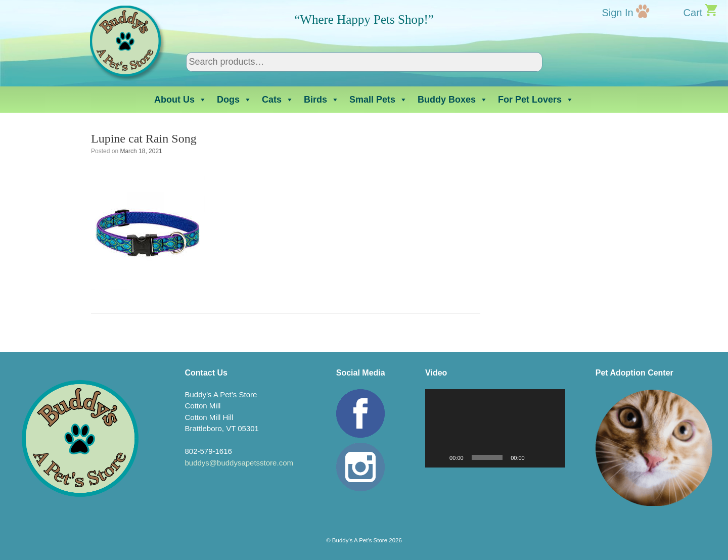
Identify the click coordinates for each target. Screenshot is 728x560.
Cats (278, 100)
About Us (180, 100)
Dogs (234, 100)
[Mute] (536, 457)
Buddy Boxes (453, 100)
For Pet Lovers (536, 100)
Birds (322, 100)
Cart (693, 13)
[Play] (438, 457)
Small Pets (378, 100)
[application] (495, 429)
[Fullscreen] (552, 457)
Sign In (617, 13)
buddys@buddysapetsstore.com (239, 463)
